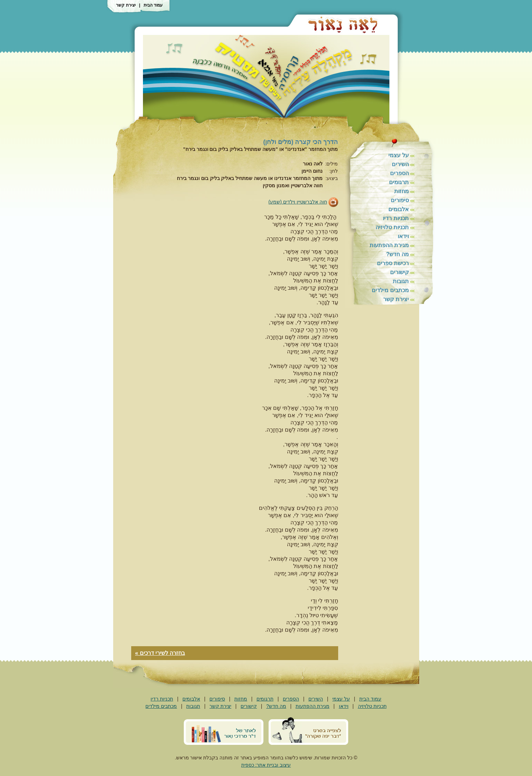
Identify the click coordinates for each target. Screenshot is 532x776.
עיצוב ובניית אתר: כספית (266, 765)
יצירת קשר (126, 5)
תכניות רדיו (396, 218)
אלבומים (399, 209)
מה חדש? (397, 254)
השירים (400, 164)
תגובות (401, 281)
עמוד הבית (153, 5)
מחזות (402, 191)
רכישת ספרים (393, 263)
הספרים (399, 173)
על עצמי (398, 155)
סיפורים (400, 200)
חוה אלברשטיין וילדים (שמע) (298, 202)
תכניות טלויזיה (392, 227)
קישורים (399, 272)
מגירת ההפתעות (389, 245)
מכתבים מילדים (390, 290)
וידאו (403, 236)
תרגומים (399, 182)
